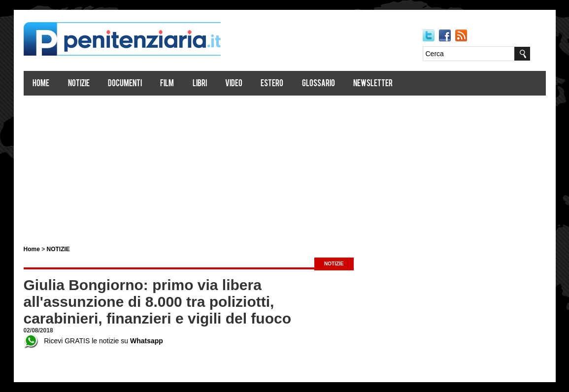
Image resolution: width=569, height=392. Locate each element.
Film (167, 84)
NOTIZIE (58, 249)
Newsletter (373, 84)
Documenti (125, 84)
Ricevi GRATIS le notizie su (93, 341)
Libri (200, 84)
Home (41, 84)
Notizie (79, 84)
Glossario (318, 84)
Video (234, 84)
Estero (272, 84)
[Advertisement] (285, 166)
